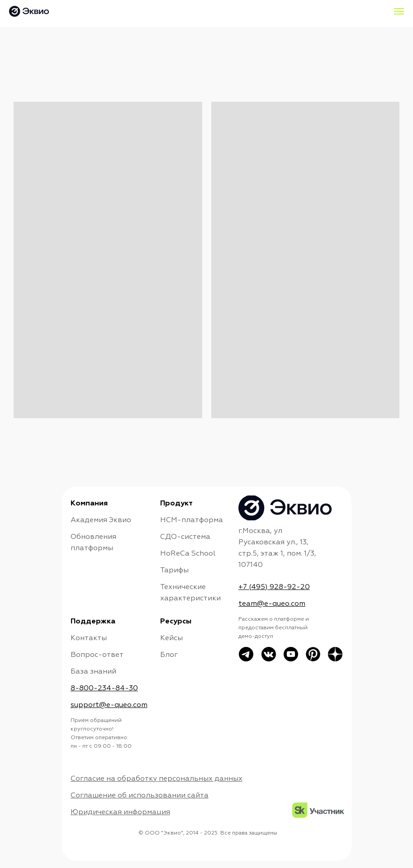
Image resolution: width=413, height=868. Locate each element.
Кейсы (171, 638)
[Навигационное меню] (399, 11)
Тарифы (174, 571)
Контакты (89, 638)
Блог (169, 655)
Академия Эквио (101, 520)
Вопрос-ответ (97, 655)
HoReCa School (188, 554)
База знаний (93, 672)
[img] (313, 654)
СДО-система (185, 537)
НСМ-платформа (192, 520)
